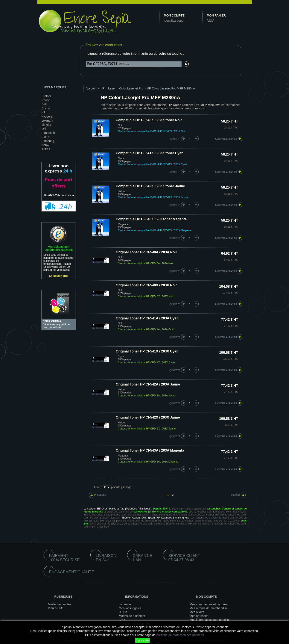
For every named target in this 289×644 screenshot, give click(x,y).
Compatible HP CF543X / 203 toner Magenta (151, 219)
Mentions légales (130, 608)
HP (43, 112)
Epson (46, 108)
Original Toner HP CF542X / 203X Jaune (148, 417)
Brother (46, 96)
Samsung (48, 141)
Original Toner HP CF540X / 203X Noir (146, 285)
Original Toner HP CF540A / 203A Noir (146, 252)
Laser (112, 88)
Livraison (125, 604)
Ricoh (45, 137)
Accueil (91, 88)
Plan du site (56, 608)
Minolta (46, 125)
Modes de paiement (132, 616)
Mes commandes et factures (208, 604)
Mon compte (174, 15)
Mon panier (216, 15)
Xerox (45, 145)
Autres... (47, 149)
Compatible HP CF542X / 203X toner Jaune (150, 186)
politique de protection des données (180, 635)
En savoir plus (59, 276)
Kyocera (47, 116)
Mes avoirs (197, 612)
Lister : (98, 487)
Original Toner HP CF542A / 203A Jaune (148, 384)
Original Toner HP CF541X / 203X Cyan (147, 351)
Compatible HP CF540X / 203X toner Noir (149, 120)
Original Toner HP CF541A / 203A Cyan (147, 318)
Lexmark (47, 121)
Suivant (236, 495)
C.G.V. (123, 612)
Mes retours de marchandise (209, 608)
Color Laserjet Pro (131, 88)
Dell (44, 104)
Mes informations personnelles (210, 620)
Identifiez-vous (173, 21)
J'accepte (142, 640)
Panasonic (48, 133)
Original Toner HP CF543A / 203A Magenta (150, 450)
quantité (175, 139)
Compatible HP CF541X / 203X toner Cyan (150, 153)
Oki (44, 129)
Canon (46, 100)
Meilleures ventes (60, 604)
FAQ (122, 620)
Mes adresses (199, 616)
